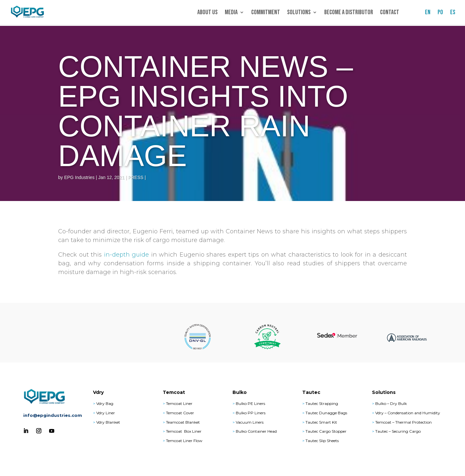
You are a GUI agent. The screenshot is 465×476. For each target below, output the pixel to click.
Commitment (266, 13)
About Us (207, 13)
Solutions (299, 13)
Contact (390, 13)
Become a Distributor (349, 13)
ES (453, 13)
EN (428, 13)
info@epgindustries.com (53, 415)
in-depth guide (127, 255)
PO (440, 13)
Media (231, 13)
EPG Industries (79, 177)
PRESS (136, 177)
